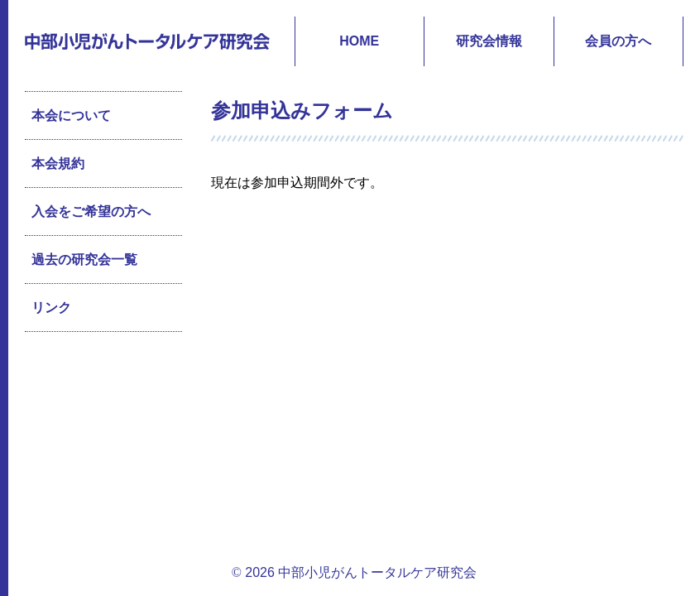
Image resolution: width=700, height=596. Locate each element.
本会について (71, 115)
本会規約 (58, 163)
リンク (51, 308)
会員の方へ (618, 41)
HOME (359, 41)
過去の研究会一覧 (84, 260)
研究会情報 (489, 41)
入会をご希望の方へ (91, 211)
